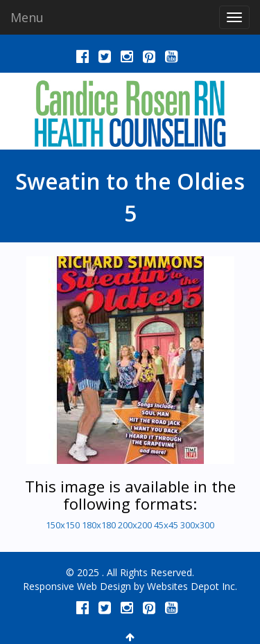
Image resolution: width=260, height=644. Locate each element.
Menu (27, 17)
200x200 (135, 525)
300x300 (197, 525)
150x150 (63, 525)
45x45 (166, 525)
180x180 (99, 525)
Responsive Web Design (77, 586)
